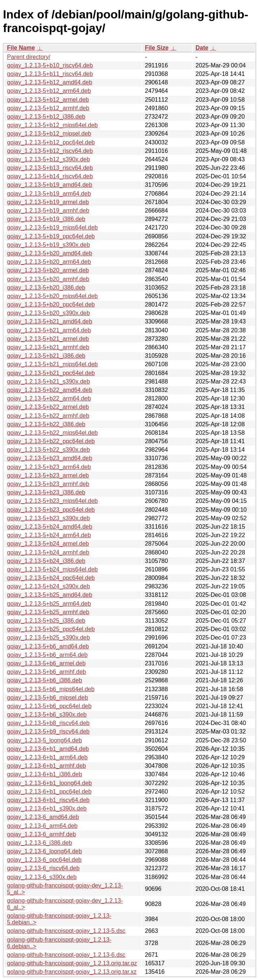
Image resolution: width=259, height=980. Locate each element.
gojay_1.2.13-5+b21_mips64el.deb (52, 364)
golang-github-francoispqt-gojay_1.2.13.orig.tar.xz (72, 972)
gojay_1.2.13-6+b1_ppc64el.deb (49, 792)
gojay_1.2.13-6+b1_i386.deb (44, 774)
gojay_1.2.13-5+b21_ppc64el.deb (51, 373)
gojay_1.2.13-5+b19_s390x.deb (49, 245)
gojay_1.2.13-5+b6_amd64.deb (48, 646)
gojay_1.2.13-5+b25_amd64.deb (50, 595)
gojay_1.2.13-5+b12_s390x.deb (49, 159)
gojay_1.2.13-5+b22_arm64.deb (49, 398)
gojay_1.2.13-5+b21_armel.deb (48, 339)
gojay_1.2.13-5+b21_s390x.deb (49, 381)
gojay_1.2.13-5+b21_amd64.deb (50, 321)
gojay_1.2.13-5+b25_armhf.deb (48, 612)
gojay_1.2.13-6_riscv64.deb (43, 868)
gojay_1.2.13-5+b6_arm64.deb (47, 655)
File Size (157, 48)
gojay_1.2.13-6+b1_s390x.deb (47, 808)
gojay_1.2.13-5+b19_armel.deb (48, 202)
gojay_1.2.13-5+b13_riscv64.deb (50, 168)
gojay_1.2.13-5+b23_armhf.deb (48, 484)
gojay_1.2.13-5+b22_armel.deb (48, 407)
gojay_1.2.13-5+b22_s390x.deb (49, 450)
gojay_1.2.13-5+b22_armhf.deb (48, 416)
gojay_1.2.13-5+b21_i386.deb (46, 356)
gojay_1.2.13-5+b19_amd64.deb (50, 185)
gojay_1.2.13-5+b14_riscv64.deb (50, 176)
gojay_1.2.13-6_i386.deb (39, 843)
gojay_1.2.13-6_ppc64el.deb (44, 860)
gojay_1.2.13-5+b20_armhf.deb (48, 279)
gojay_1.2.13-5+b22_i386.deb (46, 424)
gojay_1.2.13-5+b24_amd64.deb (50, 527)
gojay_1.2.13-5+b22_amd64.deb (50, 390)
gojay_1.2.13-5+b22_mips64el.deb (52, 433)
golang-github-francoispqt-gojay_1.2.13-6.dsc (66, 955)
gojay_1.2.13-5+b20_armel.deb (48, 270)
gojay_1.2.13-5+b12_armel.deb (48, 100)
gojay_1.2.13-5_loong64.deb (44, 740)
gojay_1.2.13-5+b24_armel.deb (48, 544)
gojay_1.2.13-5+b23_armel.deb (48, 475)
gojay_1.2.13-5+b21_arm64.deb (49, 330)
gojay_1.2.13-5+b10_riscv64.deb (50, 65)
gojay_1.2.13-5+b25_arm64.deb (49, 604)
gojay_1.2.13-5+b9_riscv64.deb (48, 731)
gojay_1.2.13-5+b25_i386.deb (46, 621)
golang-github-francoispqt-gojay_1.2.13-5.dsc (66, 931)
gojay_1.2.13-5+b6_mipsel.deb (47, 698)
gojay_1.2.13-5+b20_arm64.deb (49, 262)
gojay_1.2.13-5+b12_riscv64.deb (50, 151)
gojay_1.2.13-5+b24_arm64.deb (49, 535)
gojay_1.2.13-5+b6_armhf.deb (46, 672)
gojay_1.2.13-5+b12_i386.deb (46, 117)
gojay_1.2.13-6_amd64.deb (43, 817)
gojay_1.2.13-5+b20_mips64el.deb (52, 296)
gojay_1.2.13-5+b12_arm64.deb (49, 91)
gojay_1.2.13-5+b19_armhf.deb (48, 211)
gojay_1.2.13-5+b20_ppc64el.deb (51, 304)
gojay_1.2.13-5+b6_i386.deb (44, 680)
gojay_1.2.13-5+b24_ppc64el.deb (51, 578)
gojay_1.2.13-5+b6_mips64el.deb (51, 689)
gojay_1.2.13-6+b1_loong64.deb (49, 783)
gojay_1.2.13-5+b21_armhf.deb (48, 347)
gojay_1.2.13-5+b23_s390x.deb (49, 518)
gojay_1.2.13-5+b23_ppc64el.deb (51, 510)
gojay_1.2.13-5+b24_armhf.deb (48, 552)
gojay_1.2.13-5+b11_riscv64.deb (50, 74)
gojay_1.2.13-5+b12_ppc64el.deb (51, 142)
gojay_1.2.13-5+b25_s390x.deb (49, 638)
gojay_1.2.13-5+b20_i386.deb (46, 288)
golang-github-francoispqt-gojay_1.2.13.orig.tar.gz (72, 963)
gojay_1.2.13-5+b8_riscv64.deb (48, 723)
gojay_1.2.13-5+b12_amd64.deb (50, 82)
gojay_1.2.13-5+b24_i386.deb (46, 561)
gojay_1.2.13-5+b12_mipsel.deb (49, 134)
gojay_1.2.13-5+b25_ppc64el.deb (51, 629)
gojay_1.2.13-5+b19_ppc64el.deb (51, 236)
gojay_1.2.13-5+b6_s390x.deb (47, 715)
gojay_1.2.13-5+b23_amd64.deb (50, 458)
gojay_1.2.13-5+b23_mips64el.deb (52, 501)
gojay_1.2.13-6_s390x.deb (42, 877)
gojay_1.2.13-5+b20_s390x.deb (49, 313)
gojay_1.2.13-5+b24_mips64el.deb (52, 569)
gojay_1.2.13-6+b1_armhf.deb (46, 766)
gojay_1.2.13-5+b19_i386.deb (46, 219)
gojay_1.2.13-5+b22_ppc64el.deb (51, 441)
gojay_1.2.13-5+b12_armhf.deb (48, 108)
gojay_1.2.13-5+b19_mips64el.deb (52, 227)
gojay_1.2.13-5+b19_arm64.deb (49, 194)
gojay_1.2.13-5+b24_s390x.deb (49, 586)
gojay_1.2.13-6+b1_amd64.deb (48, 749)
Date (202, 48)
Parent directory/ (29, 57)
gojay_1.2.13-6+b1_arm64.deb (47, 757)
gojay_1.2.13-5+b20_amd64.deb (50, 253)
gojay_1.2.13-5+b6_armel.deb (46, 663)
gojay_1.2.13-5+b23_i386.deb (46, 492)
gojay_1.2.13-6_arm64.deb (42, 826)
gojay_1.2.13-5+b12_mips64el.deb (52, 125)
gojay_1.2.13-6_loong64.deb (44, 851)
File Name (21, 48)
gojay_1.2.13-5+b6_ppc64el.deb (49, 706)
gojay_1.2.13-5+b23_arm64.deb (49, 467)
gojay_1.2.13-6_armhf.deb (42, 834)
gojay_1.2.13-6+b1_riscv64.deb (48, 800)
